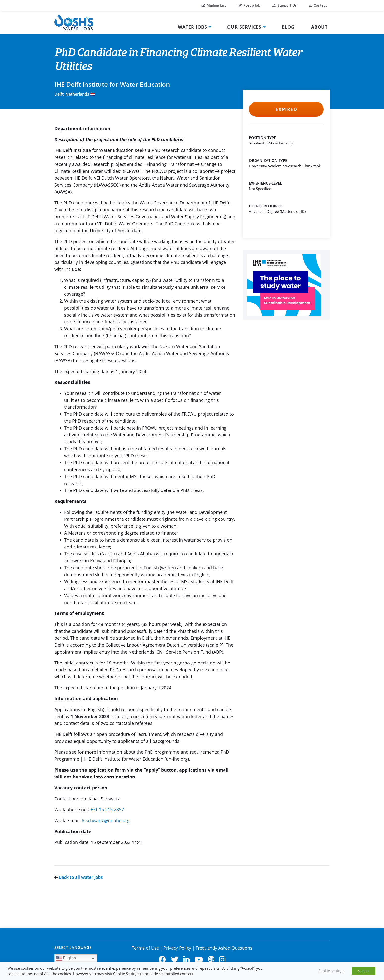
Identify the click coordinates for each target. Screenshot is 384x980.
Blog (288, 27)
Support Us (284, 5)
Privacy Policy (177, 948)
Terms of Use (145, 948)
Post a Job (249, 5)
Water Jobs (192, 27)
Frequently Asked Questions (224, 948)
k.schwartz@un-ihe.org (106, 820)
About (319, 27)
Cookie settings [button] (331, 971)
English (66, 958)
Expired (286, 109)
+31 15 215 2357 (107, 809)
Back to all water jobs (79, 877)
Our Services (244, 27)
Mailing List (214, 5)
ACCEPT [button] (363, 971)
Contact (318, 5)
